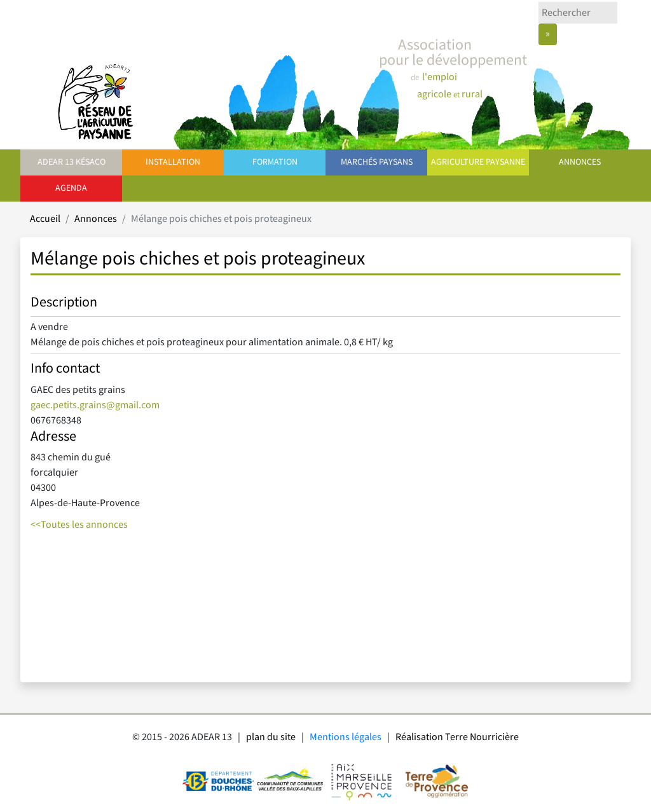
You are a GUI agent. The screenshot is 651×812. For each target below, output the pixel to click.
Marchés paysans (377, 162)
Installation (173, 162)
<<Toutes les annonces (79, 525)
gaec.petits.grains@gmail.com (95, 405)
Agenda (71, 188)
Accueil (45, 219)
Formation (275, 162)
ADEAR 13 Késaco (72, 162)
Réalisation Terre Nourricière (457, 737)
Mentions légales (346, 737)
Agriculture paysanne (478, 162)
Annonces (580, 162)
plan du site (271, 737)
